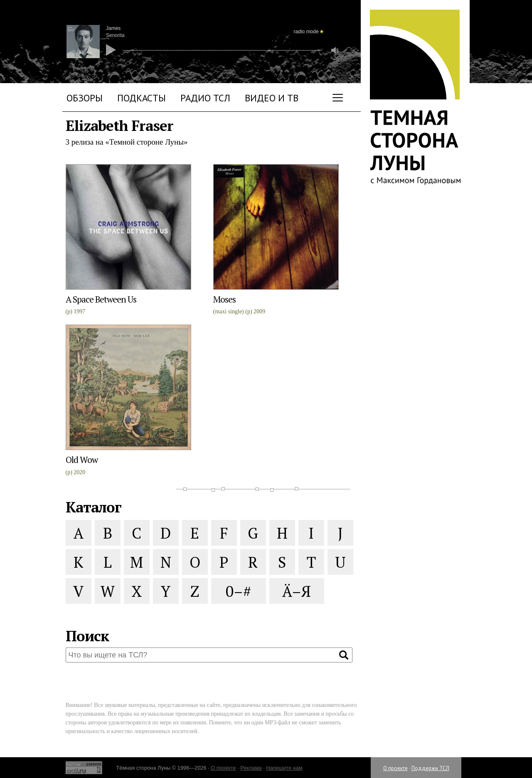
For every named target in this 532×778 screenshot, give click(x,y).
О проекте (395, 768)
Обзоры (85, 98)
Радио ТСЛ (205, 98)
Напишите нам (284, 768)
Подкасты (142, 98)
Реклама (251, 768)
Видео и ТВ (272, 98)
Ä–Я (297, 591)
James (113, 28)
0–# (238, 591)
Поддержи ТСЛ (430, 768)
